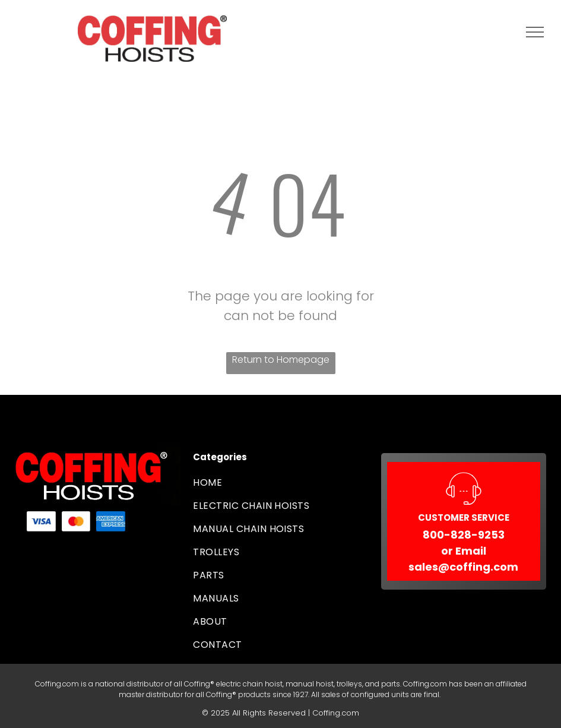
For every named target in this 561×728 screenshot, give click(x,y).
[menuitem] (280, 482)
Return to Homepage (281, 360)
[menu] (535, 32)
